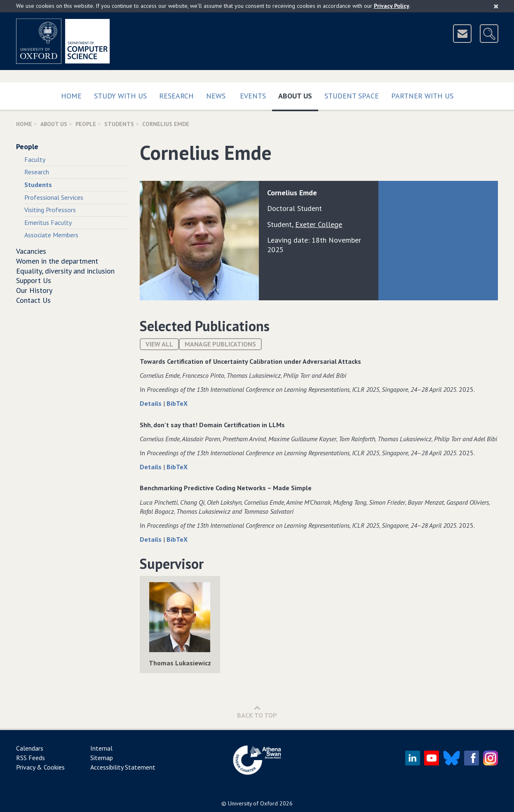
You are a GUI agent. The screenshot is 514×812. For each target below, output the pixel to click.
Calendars (30, 748)
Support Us (34, 280)
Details (151, 403)
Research (176, 96)
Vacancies (31, 251)
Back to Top (257, 712)
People (86, 124)
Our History (34, 290)
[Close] (496, 6)
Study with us (120, 96)
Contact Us (33, 300)
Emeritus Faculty (48, 222)
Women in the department (57, 261)
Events (253, 96)
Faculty (35, 159)
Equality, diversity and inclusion (65, 271)
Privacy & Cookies (40, 767)
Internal (101, 748)
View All (159, 344)
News (216, 96)
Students (119, 124)
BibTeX (177, 403)
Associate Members (51, 235)
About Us (298, 94)
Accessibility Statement (123, 767)
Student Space (352, 96)
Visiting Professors (50, 210)
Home (71, 96)
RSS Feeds (31, 758)
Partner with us (422, 96)
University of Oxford (253, 803)
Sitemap (102, 758)
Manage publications (220, 344)
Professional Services (54, 197)
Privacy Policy (392, 6)
